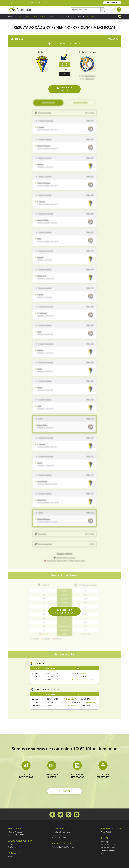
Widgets (11, 844)
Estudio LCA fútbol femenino (63, 847)
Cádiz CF (42, 52)
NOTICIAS (11, 16)
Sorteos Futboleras (59, 837)
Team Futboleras (108, 832)
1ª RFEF (26, 16)
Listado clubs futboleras (61, 832)
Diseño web (12, 847)
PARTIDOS (51, 16)
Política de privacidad (109, 845)
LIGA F (19, 16)
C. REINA (60, 16)
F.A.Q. (103, 854)
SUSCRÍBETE (112, 3)
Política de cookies (108, 848)
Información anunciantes (17, 832)
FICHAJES (80, 16)
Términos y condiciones (110, 851)
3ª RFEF (42, 16)
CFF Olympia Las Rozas (87, 52)
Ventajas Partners (59, 835)
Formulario (12, 856)
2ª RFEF (35, 16)
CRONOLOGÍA (48, 103)
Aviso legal (105, 842)
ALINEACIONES (81, 103)
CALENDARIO (70, 16)
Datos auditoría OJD (16, 835)
